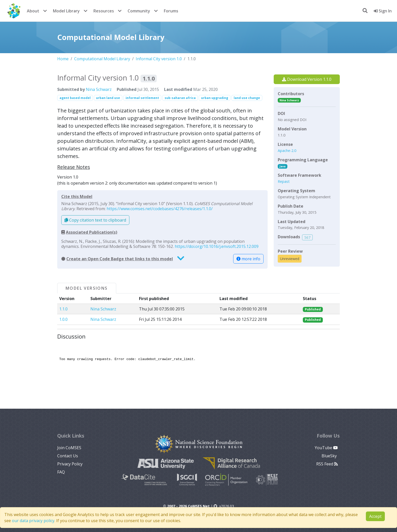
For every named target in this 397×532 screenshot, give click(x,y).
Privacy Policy (70, 464)
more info (248, 259)
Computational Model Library (102, 59)
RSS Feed (327, 464)
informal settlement (142, 98)
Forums (171, 11)
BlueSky (330, 456)
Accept (375, 516)
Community (139, 11)
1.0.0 (63, 319)
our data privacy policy (33, 521)
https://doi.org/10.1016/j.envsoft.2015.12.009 (217, 246)
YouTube (326, 448)
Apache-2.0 (287, 151)
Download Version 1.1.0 (307, 79)
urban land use (108, 98)
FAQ (61, 472)
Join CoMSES (69, 448)
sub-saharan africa (180, 98)
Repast (284, 181)
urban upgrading (215, 98)
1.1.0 (63, 309)
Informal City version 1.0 (159, 59)
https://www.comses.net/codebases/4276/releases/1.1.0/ (160, 209)
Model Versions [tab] (87, 288)
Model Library (66, 11)
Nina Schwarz (99, 89)
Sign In (383, 11)
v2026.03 (224, 506)
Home (63, 59)
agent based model (75, 98)
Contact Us (68, 456)
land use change (247, 98)
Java (283, 166)
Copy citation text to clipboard (95, 220)
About (33, 11)
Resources (104, 11)
